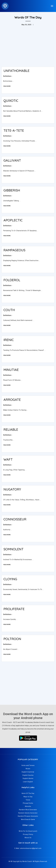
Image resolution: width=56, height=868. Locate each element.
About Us (28, 838)
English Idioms (28, 778)
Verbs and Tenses (28, 765)
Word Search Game (28, 819)
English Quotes (28, 775)
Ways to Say (28, 797)
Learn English (28, 782)
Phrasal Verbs (28, 803)
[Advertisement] (28, 50)
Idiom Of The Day (28, 793)
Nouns (28, 769)
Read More (7, 86)
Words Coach (27, 861)
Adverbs (28, 806)
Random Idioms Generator (28, 813)
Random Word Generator (28, 810)
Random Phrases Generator (28, 816)
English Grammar (28, 772)
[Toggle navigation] (52, 6)
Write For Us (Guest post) (28, 831)
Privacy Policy (28, 834)
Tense (28, 800)
